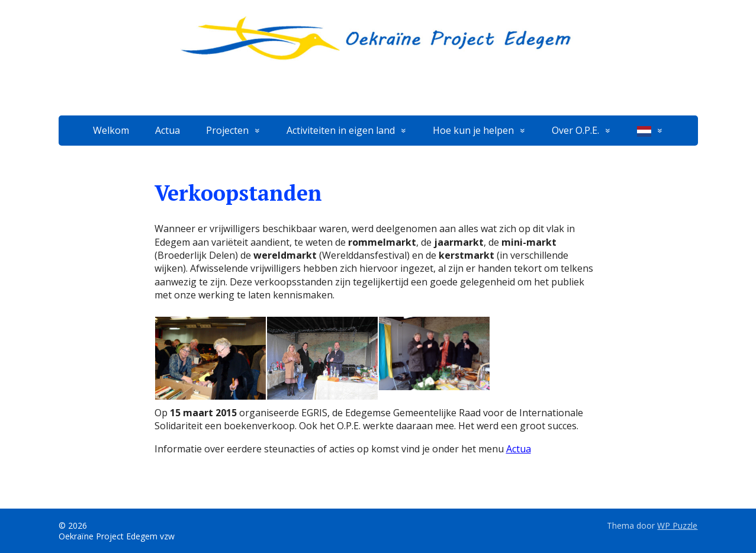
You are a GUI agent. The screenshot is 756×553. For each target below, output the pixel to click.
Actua (168, 130)
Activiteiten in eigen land (341, 130)
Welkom (111, 130)
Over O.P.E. (575, 130)
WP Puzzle (677, 525)
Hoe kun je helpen (473, 130)
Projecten (227, 130)
